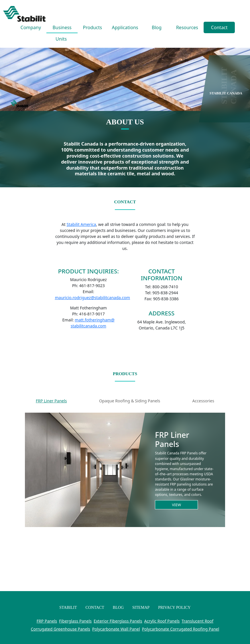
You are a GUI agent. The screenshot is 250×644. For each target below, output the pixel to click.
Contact (219, 27)
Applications (125, 27)
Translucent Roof (197, 621)
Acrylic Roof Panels (162, 621)
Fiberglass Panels (75, 621)
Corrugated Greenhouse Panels (61, 629)
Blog (157, 27)
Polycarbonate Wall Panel (116, 629)
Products (93, 27)
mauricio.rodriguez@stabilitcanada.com (92, 298)
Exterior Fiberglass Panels (118, 621)
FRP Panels (47, 621)
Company (31, 27)
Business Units (62, 29)
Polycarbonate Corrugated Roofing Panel (181, 629)
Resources (187, 27)
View (177, 505)
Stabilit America (81, 224)
